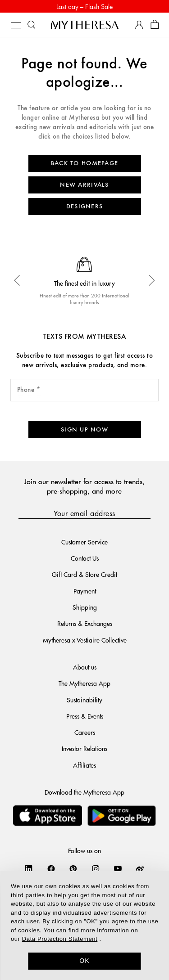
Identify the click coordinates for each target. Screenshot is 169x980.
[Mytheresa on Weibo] (140, 868)
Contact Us (85, 558)
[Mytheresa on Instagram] (96, 868)
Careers (85, 732)
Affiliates (84, 765)
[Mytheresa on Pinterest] (73, 868)
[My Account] (139, 25)
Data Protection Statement (60, 939)
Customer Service (84, 542)
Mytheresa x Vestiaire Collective (85, 640)
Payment (85, 591)
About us (85, 667)
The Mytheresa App (84, 683)
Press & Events (85, 716)
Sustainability (84, 700)
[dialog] (84, 926)
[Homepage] (85, 25)
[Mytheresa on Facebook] (51, 868)
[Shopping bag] (155, 25)
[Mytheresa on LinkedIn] (29, 868)
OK (84, 961)
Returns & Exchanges (85, 623)
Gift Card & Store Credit (84, 574)
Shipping (85, 607)
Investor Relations (84, 748)
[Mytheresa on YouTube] (118, 868)
